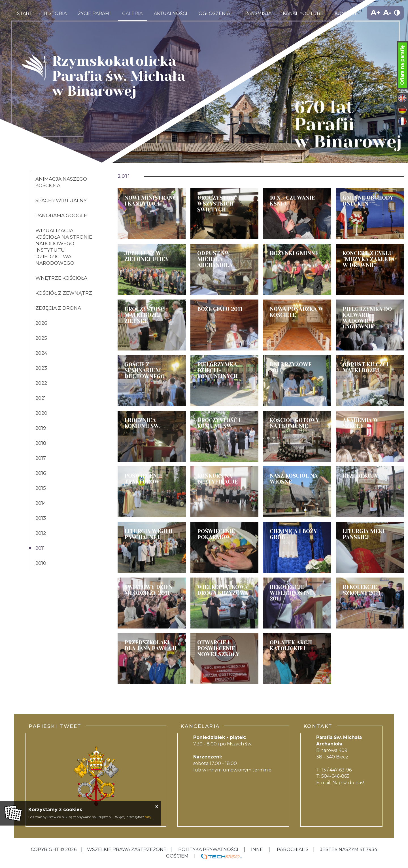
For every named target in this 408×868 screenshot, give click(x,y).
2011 (40, 548)
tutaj (148, 817)
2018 (41, 443)
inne (257, 849)
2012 (41, 533)
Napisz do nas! (348, 783)
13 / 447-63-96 (336, 770)
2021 (41, 398)
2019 (41, 428)
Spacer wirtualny (61, 200)
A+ (376, 13)
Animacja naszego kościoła (61, 182)
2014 (41, 503)
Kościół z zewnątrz (64, 293)
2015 (41, 488)
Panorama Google (61, 215)
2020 (41, 413)
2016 (41, 473)
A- (387, 13)
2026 (41, 323)
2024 (41, 353)
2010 (41, 563)
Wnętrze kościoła (61, 278)
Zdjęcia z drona (58, 308)
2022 (41, 383)
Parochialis (293, 849)
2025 (41, 338)
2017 (41, 458)
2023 (41, 368)
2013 (41, 518)
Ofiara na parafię (402, 65)
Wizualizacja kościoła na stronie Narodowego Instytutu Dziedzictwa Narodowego (64, 247)
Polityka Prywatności (208, 849)
